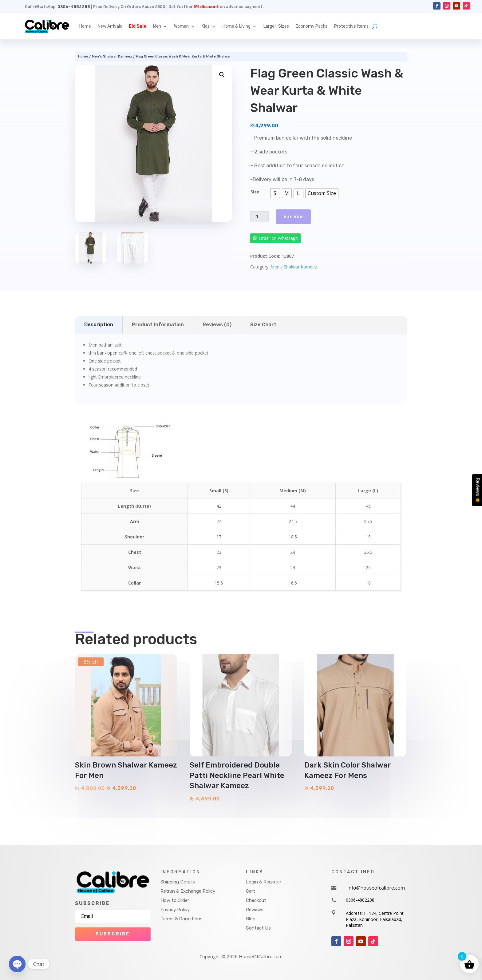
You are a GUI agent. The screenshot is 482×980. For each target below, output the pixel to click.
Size (255, 192)
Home (85, 26)
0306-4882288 (74, 7)
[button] (222, 75)
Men (157, 26)
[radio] (275, 193)
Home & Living (237, 26)
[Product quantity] (259, 217)
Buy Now (293, 217)
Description (99, 325)
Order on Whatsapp (278, 238)
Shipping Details (178, 882)
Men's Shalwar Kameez (112, 56)
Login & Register (264, 882)
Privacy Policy (175, 910)
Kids (206, 26)
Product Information (158, 325)
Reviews (255, 910)
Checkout (256, 900)
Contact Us (258, 928)
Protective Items (351, 26)
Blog (251, 919)
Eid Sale (138, 26)
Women (181, 26)
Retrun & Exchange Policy (188, 891)
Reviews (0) (217, 325)
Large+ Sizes (276, 26)
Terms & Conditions (182, 919)
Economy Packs (312, 26)
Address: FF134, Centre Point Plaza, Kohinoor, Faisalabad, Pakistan (375, 919)
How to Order (175, 900)
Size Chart (263, 325)
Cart (251, 891)
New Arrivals (110, 26)
